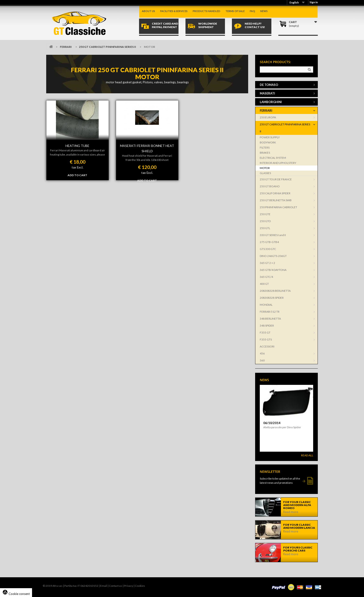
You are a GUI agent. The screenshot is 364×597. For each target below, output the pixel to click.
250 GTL (265, 228)
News (264, 11)
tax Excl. (77, 167)
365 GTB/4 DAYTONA (273, 270)
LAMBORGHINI (271, 102)
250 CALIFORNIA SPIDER (275, 193)
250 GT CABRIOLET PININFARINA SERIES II (107, 47)
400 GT (264, 284)
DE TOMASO (269, 85)
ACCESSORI (267, 346)
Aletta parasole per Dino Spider (282, 427)
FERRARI (66, 47)
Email (104, 586)
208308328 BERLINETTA (275, 291)
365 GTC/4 (266, 277)
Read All (307, 455)
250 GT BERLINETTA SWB (276, 200)
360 (262, 360)
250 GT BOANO (270, 186)
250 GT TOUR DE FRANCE (276, 179)
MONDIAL (266, 305)
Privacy (128, 586)
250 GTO (265, 221)
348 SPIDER (267, 326)
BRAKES (265, 153)
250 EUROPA (268, 117)
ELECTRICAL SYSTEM (273, 158)
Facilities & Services (174, 11)
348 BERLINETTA (270, 319)
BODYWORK (268, 142)
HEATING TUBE (77, 146)
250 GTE (265, 214)
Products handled (206, 11)
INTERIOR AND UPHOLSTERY (278, 163)
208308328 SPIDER (272, 298)
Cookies (140, 586)
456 (262, 353)
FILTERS (265, 148)
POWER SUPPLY (270, 137)
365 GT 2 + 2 (267, 263)
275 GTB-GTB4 (269, 242)
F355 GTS (266, 339)
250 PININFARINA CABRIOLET (278, 207)
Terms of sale (235, 11)
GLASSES (265, 173)
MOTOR (265, 168)
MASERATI (267, 93)
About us (148, 11)
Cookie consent (16, 594)
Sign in (314, 2)
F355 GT (265, 333)
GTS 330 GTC (268, 249)
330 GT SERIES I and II (273, 235)
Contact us (115, 586)
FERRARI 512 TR (270, 312)
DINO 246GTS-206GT (273, 256)
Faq (252, 11)
